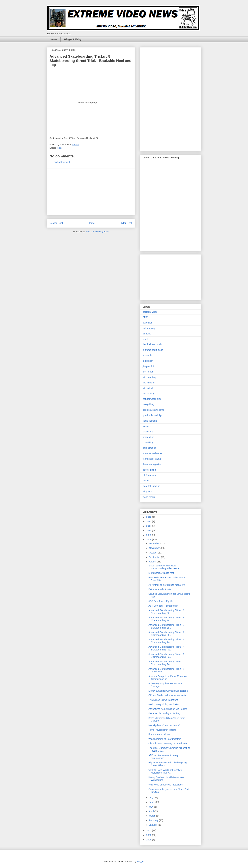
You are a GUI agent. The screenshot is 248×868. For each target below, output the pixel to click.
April (152, 811)
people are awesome (154, 410)
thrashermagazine (152, 464)
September (155, 557)
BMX (145, 317)
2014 (149, 526)
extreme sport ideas (153, 350)
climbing (147, 334)
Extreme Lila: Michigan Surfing (164, 713)
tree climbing (149, 470)
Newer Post (56, 223)
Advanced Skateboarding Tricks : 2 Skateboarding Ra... (166, 663)
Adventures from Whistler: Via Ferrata (168, 709)
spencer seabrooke (153, 453)
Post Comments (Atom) (97, 232)
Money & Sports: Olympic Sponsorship (168, 691)
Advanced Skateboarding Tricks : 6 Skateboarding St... (166, 634)
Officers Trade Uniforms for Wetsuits (167, 695)
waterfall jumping (151, 486)
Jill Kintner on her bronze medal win (167, 585)
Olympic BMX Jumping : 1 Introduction (168, 743)
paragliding (148, 404)
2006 (149, 835)
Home (54, 39)
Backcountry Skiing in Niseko (163, 704)
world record (149, 497)
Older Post (126, 223)
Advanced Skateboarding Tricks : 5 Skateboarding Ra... (166, 641)
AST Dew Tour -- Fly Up (161, 601)
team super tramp (152, 459)
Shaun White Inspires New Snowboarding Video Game (164, 567)
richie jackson (150, 421)
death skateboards (152, 344)
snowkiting (148, 443)
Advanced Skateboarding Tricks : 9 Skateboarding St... (166, 612)
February (154, 820)
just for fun (148, 372)
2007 (149, 830)
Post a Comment (62, 162)
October (154, 553)
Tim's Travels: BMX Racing (162, 730)
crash (146, 339)
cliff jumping (149, 328)
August (153, 562)
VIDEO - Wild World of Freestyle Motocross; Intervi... (165, 771)
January (154, 825)
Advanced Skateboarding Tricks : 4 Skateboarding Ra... (166, 648)
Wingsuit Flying (73, 39)
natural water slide (152, 399)
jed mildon (148, 361)
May (152, 807)
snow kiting (148, 437)
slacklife (147, 426)
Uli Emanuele (150, 475)
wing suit (147, 492)
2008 (149, 540)
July (151, 798)
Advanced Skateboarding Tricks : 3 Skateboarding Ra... (166, 656)
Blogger (140, 861)
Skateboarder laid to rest (161, 573)
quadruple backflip (152, 415)
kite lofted (148, 388)
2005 (149, 840)
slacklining (148, 432)
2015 (149, 521)
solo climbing (149, 448)
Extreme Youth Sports (160, 589)
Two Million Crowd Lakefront (163, 700)
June (152, 802)
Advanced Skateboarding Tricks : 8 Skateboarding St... (166, 619)
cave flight (148, 323)
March (153, 816)
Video (60, 148)
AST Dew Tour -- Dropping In (163, 606)
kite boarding (149, 377)
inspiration (148, 355)
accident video (150, 312)
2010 (149, 531)
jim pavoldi (148, 366)
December (155, 544)
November (155, 548)
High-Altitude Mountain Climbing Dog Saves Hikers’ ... (167, 764)
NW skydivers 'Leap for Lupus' (164, 725)
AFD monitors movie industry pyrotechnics (163, 757)
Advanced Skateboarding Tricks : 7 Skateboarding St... (166, 626)
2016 (149, 517)
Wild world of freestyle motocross (165, 785)
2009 (149, 535)
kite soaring (149, 394)
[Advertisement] (91, 192)
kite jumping (149, 383)
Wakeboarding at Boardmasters (165, 739)
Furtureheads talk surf (160, 734)
